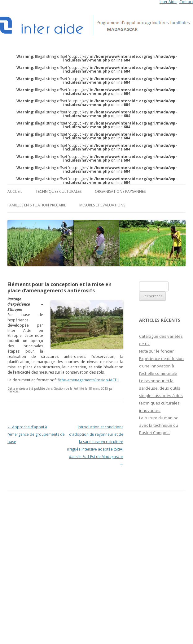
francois (13, 391)
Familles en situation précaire (37, 205)
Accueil (15, 191)
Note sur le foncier (156, 351)
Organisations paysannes (120, 191)
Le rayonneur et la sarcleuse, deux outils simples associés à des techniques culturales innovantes (161, 396)
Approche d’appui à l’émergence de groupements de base (36, 434)
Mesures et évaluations (102, 205)
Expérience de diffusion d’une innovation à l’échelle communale (161, 366)
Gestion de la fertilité (69, 388)
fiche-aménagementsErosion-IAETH (88, 380)
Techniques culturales (59, 191)
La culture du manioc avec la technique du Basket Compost (159, 425)
